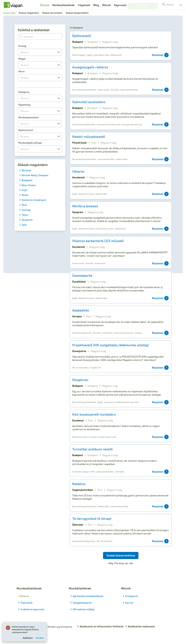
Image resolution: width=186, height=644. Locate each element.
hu (181, 5)
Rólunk (107, 5)
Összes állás (9, 13)
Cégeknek (84, 5)
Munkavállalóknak (63, 5)
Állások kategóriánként (77, 13)
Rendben (41, 637)
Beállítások (29, 637)
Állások (45, 5)
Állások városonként (52, 13)
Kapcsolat (120, 5)
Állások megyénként (29, 13)
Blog (96, 5)
